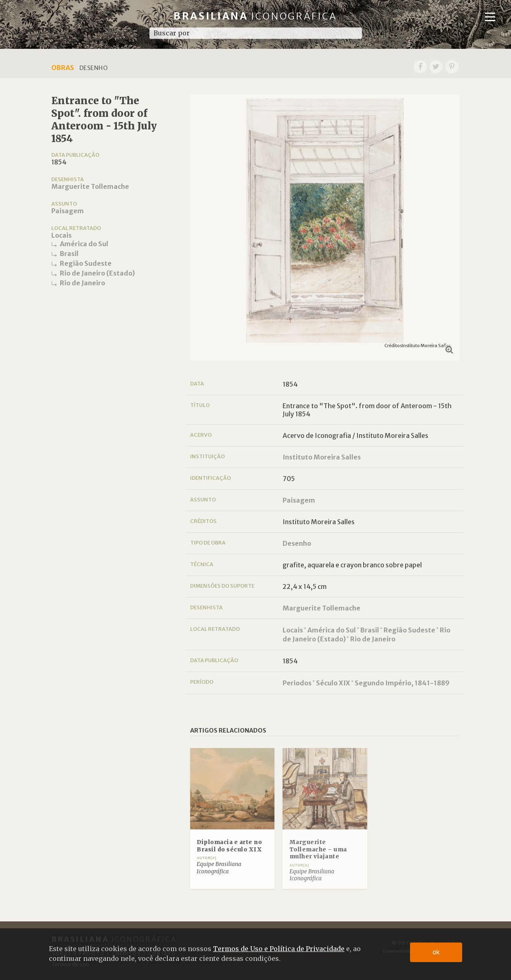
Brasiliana (255, 16)
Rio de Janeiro (82, 283)
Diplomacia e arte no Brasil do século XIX (229, 846)
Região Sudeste (86, 263)
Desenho (297, 543)
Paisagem (68, 211)
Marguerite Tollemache (90, 186)
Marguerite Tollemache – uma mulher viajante (318, 849)
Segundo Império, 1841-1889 (402, 683)
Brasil (69, 254)
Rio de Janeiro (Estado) (97, 273)
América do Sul (84, 244)
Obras (63, 68)
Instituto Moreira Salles (322, 457)
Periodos (297, 683)
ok (436, 952)
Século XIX (333, 683)
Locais (61, 235)
